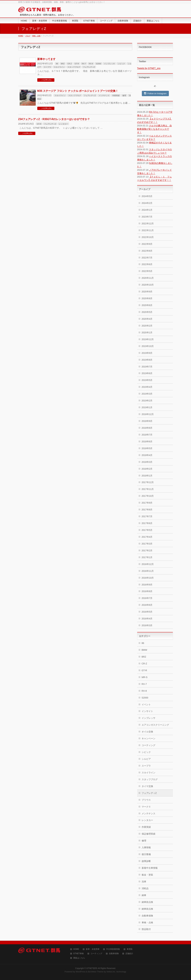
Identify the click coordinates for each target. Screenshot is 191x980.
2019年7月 (147, 367)
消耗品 (145, 888)
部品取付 (146, 929)
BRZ (63, 64)
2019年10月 (148, 346)
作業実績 (116, 96)
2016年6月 (147, 605)
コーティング (149, 745)
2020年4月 (147, 319)
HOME (76, 949)
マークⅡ (146, 807)
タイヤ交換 (147, 786)
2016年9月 (147, 585)
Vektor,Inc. (111, 972)
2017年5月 (147, 530)
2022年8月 (147, 251)
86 (57, 64)
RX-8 (91, 64)
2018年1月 (147, 476)
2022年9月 (147, 244)
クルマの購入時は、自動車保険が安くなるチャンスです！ (155, 129)
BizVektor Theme (96, 972)
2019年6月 (147, 373)
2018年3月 (147, 462)
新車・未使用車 (93, 949)
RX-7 (84, 64)
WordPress (81, 972)
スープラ (47, 67)
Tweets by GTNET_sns (149, 68)
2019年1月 (147, 407)
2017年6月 (147, 523)
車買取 (130, 949)
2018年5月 (147, 448)
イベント (146, 705)
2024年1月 (147, 210)
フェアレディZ (89, 67)
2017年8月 (147, 510)
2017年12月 (148, 482)
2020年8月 (147, 298)
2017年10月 (148, 496)
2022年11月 (148, 230)
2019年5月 (147, 380)
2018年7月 (147, 435)
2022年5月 (147, 271)
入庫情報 (146, 847)
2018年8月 (147, 428)
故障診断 (146, 861)
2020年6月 (147, 305)
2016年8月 (147, 591)
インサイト (147, 711)
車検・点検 (147, 922)
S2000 (99, 64)
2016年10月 (148, 578)
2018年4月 (147, 455)
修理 (124, 96)
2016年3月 (147, 625)
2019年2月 (147, 401)
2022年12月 (148, 224)
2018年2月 (147, 469)
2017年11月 (148, 489)
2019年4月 (147, 387)
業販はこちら (79, 958)
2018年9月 (147, 421)
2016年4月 (147, 619)
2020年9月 (147, 292)
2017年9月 (147, 503)
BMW (144, 650)
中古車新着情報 (113, 949)
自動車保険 (147, 916)
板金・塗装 (147, 875)
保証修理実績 (149, 834)
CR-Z (70, 64)
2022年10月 (148, 237)
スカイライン (59, 67)
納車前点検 (147, 902)
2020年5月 (147, 312)
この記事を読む (46, 80)
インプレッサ (109, 64)
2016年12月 (148, 564)
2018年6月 (147, 442)
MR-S (145, 677)
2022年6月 (147, 264)
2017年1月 (147, 557)
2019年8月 (147, 360)
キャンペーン (149, 738)
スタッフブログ (74, 67)
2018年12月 (148, 414)
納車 (144, 895)
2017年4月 (147, 537)
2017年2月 (147, 551)
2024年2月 (147, 203)
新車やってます (48, 59)
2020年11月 (148, 278)
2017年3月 (147, 544)
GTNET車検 (79, 954)
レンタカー (63, 124)
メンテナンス (104, 96)
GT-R (77, 64)
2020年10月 (148, 285)
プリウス (146, 800)
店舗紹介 (129, 954)
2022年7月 (147, 258)
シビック (121, 64)
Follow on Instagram (155, 93)
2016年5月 (147, 612)
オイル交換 (147, 732)
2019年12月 (148, 339)
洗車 (144, 882)
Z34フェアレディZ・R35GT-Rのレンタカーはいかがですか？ (54, 119)
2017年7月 (147, 516)
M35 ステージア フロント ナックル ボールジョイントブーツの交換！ (78, 91)
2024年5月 (147, 196)
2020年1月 (147, 333)
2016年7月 (147, 598)
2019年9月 (147, 353)
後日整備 (146, 854)
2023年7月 (147, 217)
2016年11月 (148, 571)
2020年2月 (147, 326)
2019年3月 (147, 394)
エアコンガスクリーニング (155, 725)
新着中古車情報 (150, 868)
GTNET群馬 (92, 968)
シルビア (146, 759)
